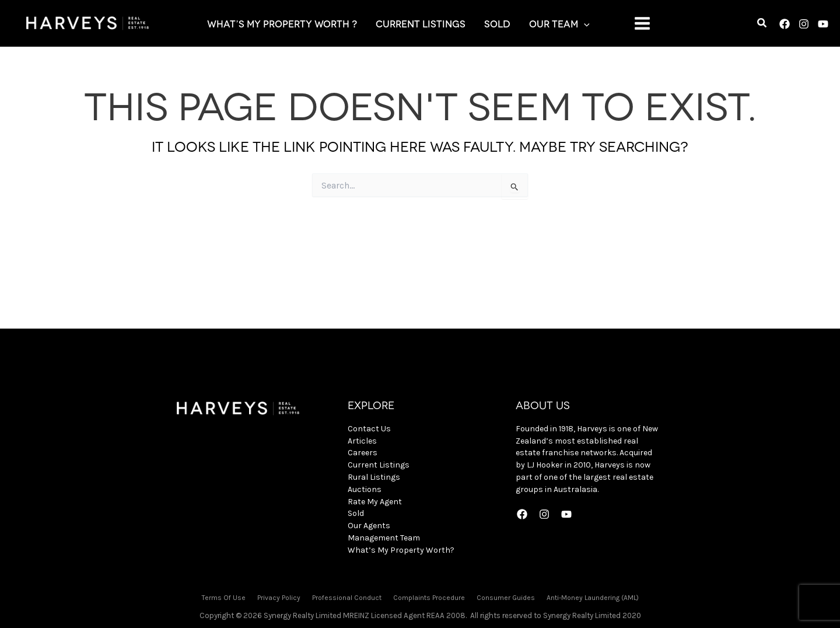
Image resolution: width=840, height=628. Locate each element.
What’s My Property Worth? (401, 550)
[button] (762, 25)
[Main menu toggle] (642, 23)
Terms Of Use (224, 598)
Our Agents (369, 526)
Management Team (384, 538)
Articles (362, 441)
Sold (356, 513)
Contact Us (369, 429)
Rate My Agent (375, 502)
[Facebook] (785, 24)
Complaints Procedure (429, 598)
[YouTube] (823, 24)
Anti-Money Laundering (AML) (593, 598)
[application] (584, 23)
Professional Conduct (347, 598)
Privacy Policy (279, 598)
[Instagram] (804, 24)
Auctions (365, 489)
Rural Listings (374, 477)
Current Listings (379, 465)
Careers (363, 453)
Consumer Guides (506, 598)
